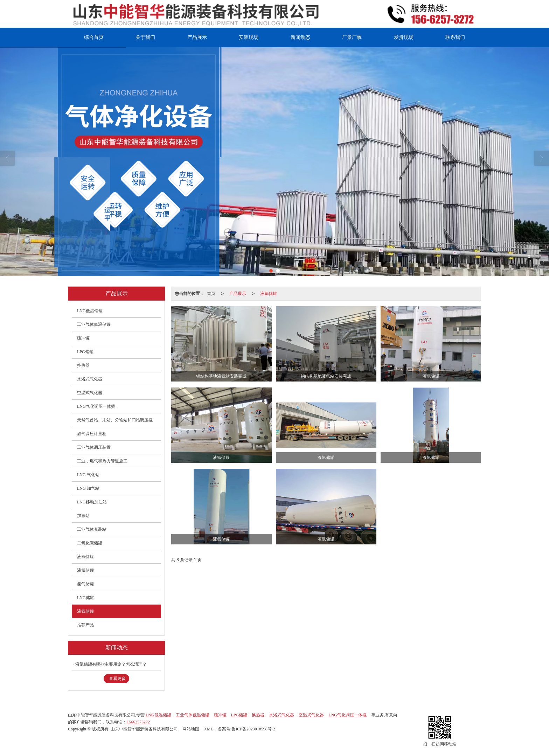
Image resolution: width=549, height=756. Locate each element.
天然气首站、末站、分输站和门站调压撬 (115, 420)
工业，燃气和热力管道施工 (102, 461)
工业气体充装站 (92, 529)
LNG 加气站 (88, 488)
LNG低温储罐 (90, 311)
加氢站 (83, 516)
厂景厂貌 (352, 37)
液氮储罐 (85, 570)
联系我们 (455, 37)
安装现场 (249, 37)
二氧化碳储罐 (90, 543)
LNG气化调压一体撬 (96, 406)
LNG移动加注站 (92, 502)
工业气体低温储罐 (94, 324)
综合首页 (94, 37)
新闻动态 (300, 37)
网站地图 (191, 729)
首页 (211, 294)
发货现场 (404, 37)
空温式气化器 (90, 393)
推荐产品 (85, 625)
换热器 (83, 365)
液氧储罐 (85, 557)
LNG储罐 (86, 598)
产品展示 (197, 37)
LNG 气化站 (88, 475)
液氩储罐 (269, 294)
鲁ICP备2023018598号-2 (253, 729)
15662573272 (138, 722)
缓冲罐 (83, 338)
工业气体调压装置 (94, 447)
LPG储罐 (85, 352)
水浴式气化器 (90, 379)
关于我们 (145, 37)
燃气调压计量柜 (92, 434)
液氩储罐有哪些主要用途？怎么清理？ (111, 664)
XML (209, 729)
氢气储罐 (85, 584)
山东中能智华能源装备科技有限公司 (144, 729)
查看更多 (117, 679)
